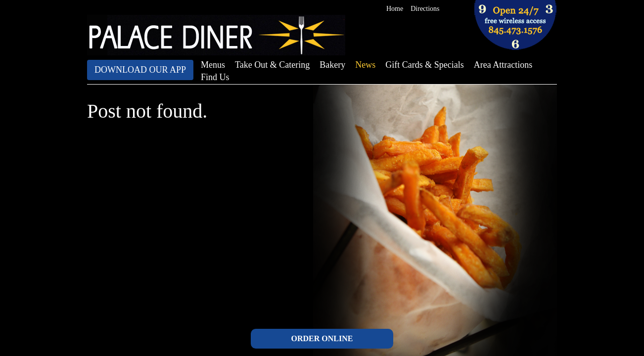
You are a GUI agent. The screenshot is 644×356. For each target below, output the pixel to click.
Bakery (332, 65)
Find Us (215, 77)
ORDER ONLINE (322, 338)
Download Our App (140, 70)
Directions (425, 9)
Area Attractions (503, 65)
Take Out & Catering (272, 65)
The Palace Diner (216, 35)
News (365, 65)
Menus (213, 65)
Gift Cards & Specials (424, 65)
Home (395, 9)
